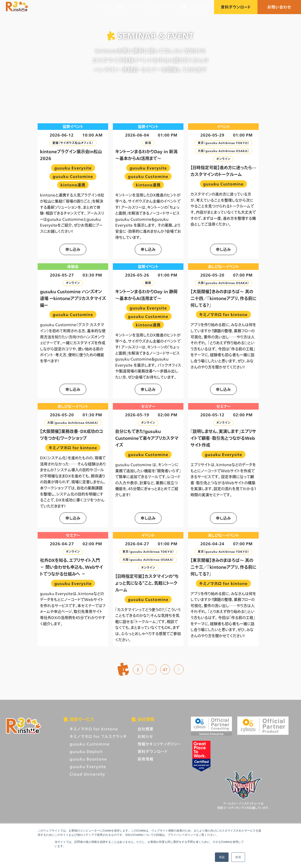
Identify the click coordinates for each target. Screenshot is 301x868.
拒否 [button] (238, 857)
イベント (136, 7)
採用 (183, 7)
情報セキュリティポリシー (159, 744)
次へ (179, 669)
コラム (153, 7)
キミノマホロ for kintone (94, 729)
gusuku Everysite (88, 766)
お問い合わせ (279, 7)
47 (165, 670)
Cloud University (87, 774)
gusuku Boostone (88, 759)
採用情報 (146, 759)
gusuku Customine (90, 744)
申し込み (73, 249)
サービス (105, 7)
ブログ (169, 7)
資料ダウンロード (236, 7)
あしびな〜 (200, 7)
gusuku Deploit (86, 751)
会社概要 (146, 729)
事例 (121, 7)
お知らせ (145, 736)
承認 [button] (222, 857)
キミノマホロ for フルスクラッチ (98, 736)
